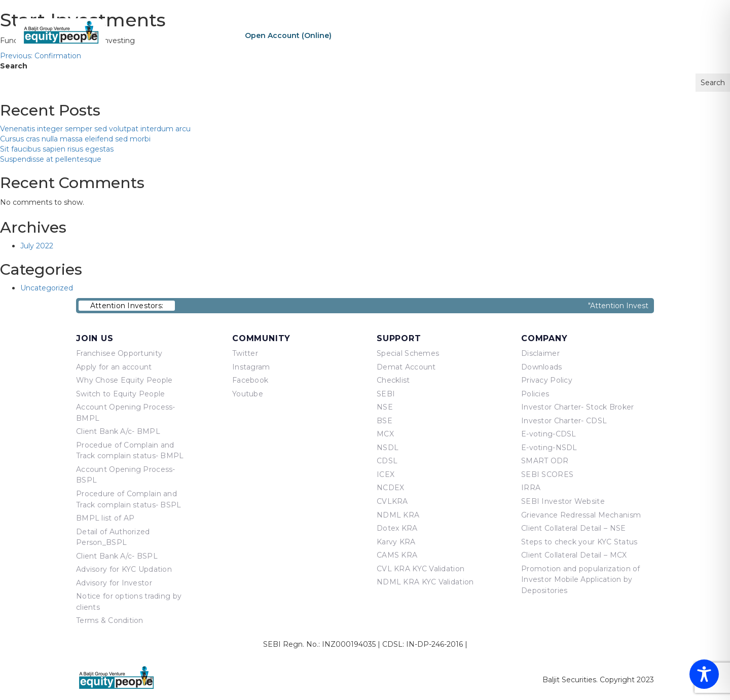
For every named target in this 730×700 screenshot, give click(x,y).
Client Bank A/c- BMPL (118, 431)
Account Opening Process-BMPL (126, 413)
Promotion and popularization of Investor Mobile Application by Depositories (581, 580)
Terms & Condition (110, 620)
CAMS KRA (397, 555)
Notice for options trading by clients (129, 602)
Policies (535, 394)
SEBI (386, 394)
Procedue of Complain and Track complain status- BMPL (130, 451)
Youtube (248, 394)
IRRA (531, 488)
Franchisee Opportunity (119, 353)
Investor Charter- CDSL (564, 421)
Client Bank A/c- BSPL (117, 556)
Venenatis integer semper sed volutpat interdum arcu (95, 129)
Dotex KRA (397, 528)
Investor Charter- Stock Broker (577, 407)
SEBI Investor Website (563, 501)
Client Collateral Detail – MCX (574, 555)
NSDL (388, 448)
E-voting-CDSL (549, 434)
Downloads (542, 367)
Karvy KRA (396, 542)
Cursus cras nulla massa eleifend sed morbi (75, 139)
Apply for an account (114, 367)
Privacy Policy (547, 380)
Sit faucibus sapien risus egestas (57, 149)
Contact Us (677, 35)
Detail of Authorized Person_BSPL (113, 537)
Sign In (433, 35)
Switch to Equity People (120, 394)
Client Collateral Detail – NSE (573, 528)
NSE (385, 407)
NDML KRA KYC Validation (425, 582)
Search (14, 66)
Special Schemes (408, 353)
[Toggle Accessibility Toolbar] (704, 674)
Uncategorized (47, 288)
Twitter (245, 353)
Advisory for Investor (114, 583)
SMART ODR (545, 461)
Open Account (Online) (288, 35)
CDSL (387, 461)
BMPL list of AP (105, 518)
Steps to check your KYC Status (579, 542)
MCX (385, 434)
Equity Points (613, 35)
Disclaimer (540, 353)
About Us (500, 35)
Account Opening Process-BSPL (126, 475)
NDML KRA (398, 515)
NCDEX (390, 488)
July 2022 (37, 246)
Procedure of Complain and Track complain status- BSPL (129, 499)
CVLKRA (392, 501)
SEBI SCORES (547, 474)
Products (553, 35)
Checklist (393, 380)
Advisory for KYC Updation (124, 569)
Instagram (251, 367)
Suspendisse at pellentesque (51, 159)
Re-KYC (366, 35)
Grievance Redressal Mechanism (581, 515)
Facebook (250, 380)
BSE (385, 421)
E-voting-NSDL (549, 448)
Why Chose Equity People (124, 380)
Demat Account (406, 367)
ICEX (386, 474)
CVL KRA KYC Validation (421, 569)
